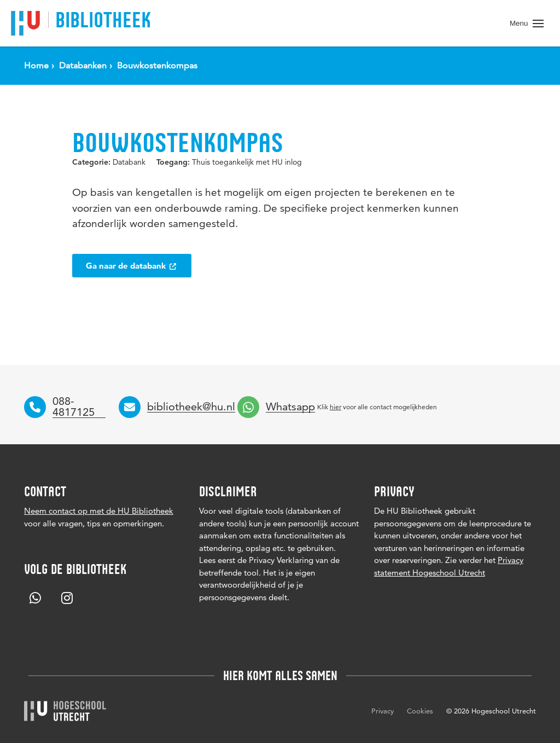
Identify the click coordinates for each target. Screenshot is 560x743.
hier (336, 407)
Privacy (383, 711)
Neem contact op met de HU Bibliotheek (99, 511)
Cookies (420, 711)
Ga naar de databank (132, 266)
